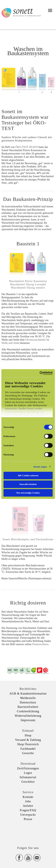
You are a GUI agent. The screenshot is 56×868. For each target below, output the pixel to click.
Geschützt (28, 782)
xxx (28, 831)
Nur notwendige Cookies (28, 493)
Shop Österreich (28, 744)
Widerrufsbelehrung (28, 716)
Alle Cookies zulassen (28, 475)
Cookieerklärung (28, 711)
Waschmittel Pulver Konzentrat (28, 281)
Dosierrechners (40, 644)
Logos (28, 773)
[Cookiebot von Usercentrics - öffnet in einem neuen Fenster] (40, 373)
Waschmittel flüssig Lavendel (28, 284)
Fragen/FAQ (28, 810)
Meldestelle (28, 698)
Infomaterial (28, 777)
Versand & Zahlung (28, 740)
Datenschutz (28, 702)
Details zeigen (40, 467)
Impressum (28, 720)
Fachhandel (28, 749)
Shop (28, 735)
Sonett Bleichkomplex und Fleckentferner (28, 539)
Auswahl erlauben (28, 484)
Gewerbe (28, 753)
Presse (28, 819)
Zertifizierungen (28, 768)
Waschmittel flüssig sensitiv (28, 288)
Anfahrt (28, 806)
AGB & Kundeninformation (28, 693)
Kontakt (28, 797)
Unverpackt (28, 815)
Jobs (28, 801)
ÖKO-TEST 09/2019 (27, 147)
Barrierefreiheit (28, 707)
